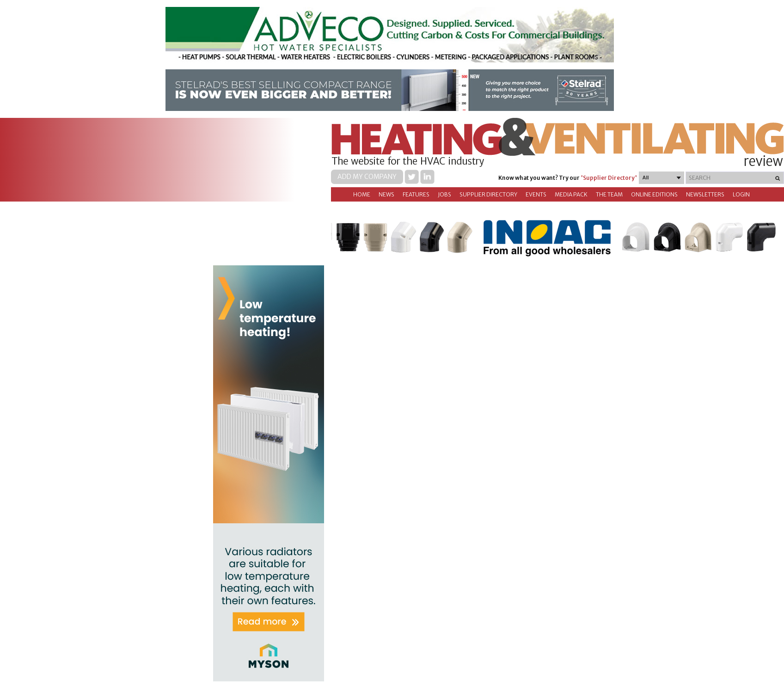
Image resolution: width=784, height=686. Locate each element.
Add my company (367, 177)
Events (536, 194)
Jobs (444, 194)
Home (362, 194)
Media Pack (571, 194)
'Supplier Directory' (609, 178)
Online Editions (654, 194)
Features (416, 194)
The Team (609, 194)
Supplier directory (488, 194)
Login (741, 194)
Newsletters (705, 194)
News (386, 194)
